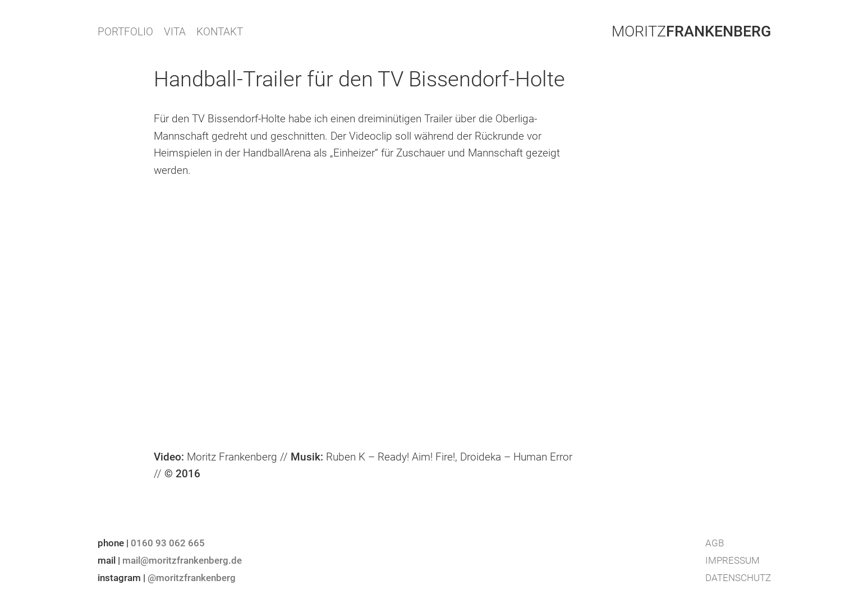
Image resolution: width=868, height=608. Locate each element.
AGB (715, 543)
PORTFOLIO (125, 32)
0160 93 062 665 (168, 543)
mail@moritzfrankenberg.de (182, 560)
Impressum (732, 560)
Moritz (691, 31)
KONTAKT (220, 32)
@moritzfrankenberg (192, 578)
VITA (175, 32)
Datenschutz (738, 578)
